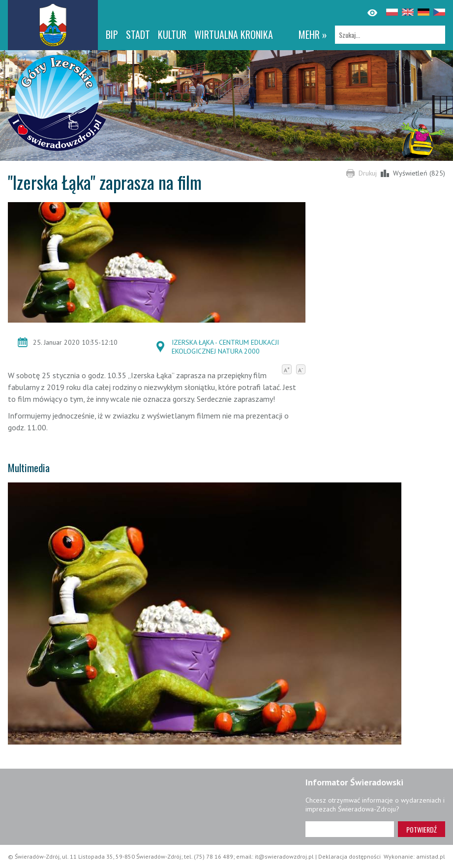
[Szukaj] (390, 35)
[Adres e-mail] (350, 829)
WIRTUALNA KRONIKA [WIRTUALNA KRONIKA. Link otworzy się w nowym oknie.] (234, 34)
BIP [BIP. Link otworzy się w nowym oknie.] (112, 34)
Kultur (172, 34)
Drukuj (368, 173)
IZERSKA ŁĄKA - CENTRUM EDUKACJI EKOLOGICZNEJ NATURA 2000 (225, 347)
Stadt (138, 34)
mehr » (313, 34)
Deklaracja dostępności (349, 856)
